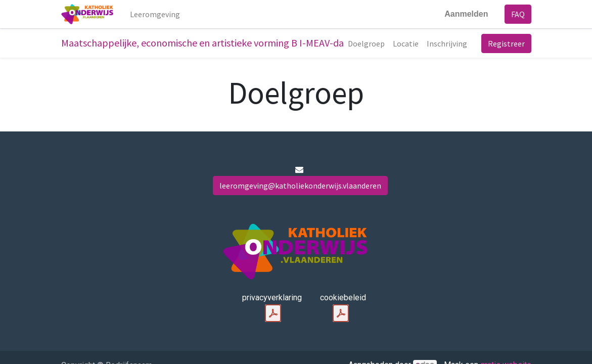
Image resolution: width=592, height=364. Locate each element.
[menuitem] (155, 14)
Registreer (506, 43)
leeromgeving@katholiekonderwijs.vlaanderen (300, 186)
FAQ (518, 14)
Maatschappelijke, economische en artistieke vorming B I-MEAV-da (202, 43)
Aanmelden (466, 14)
